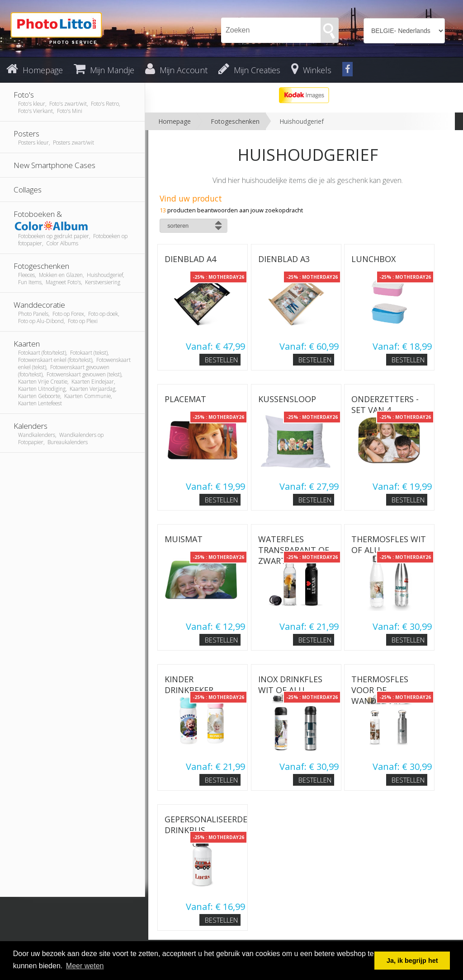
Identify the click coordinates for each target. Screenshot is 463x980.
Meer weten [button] (85, 966)
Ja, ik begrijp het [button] (412, 961)
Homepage (175, 121)
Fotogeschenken (235, 121)
